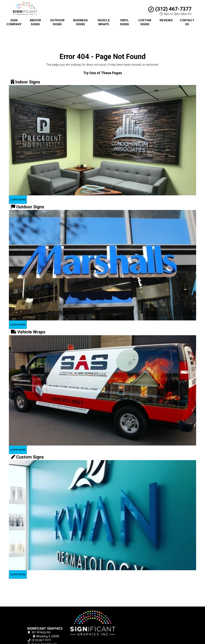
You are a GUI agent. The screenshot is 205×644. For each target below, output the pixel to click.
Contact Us (187, 22)
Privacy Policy (123, 620)
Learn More (18, 200)
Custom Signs (145, 22)
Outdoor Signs (57, 22)
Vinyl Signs (124, 22)
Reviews (166, 20)
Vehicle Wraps (104, 22)
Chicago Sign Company (129, 616)
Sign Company (14, 22)
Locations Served (129, 634)
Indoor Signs (35, 22)
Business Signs (81, 22)
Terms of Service (125, 625)
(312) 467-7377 (170, 9)
